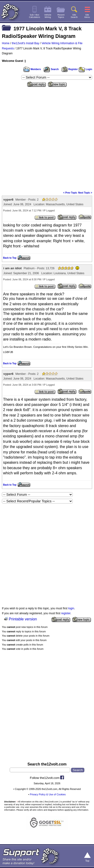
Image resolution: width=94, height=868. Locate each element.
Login (85, 69)
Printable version (23, 619)
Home (6, 43)
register (66, 613)
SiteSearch (74, 16)
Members (32, 69)
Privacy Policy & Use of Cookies (48, 794)
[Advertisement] (47, 138)
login (71, 608)
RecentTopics (61, 16)
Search (51, 69)
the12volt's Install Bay (26, 43)
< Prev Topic (70, 193)
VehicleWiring (48, 16)
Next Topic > (85, 193)
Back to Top (10, 258)
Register (70, 69)
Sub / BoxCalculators (35, 16)
